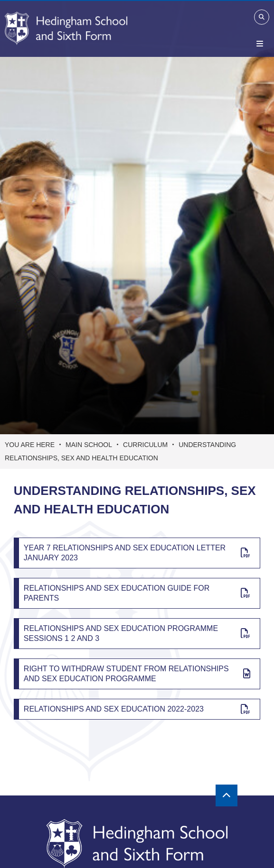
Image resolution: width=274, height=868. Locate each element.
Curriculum (145, 445)
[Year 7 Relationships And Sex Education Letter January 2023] (137, 553)
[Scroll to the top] (227, 795)
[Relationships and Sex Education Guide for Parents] (137, 593)
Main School (89, 445)
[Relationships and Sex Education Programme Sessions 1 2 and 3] (137, 634)
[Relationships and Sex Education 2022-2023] (137, 709)
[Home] (66, 28)
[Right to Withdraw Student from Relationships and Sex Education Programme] (137, 674)
